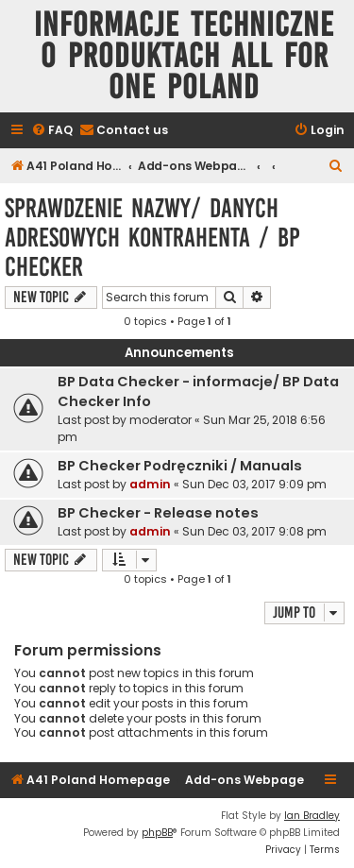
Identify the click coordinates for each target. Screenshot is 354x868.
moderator (160, 420)
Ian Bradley (312, 816)
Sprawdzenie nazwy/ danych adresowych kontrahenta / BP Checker (152, 238)
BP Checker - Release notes (158, 513)
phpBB (157, 833)
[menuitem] (52, 131)
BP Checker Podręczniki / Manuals (180, 466)
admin (150, 484)
